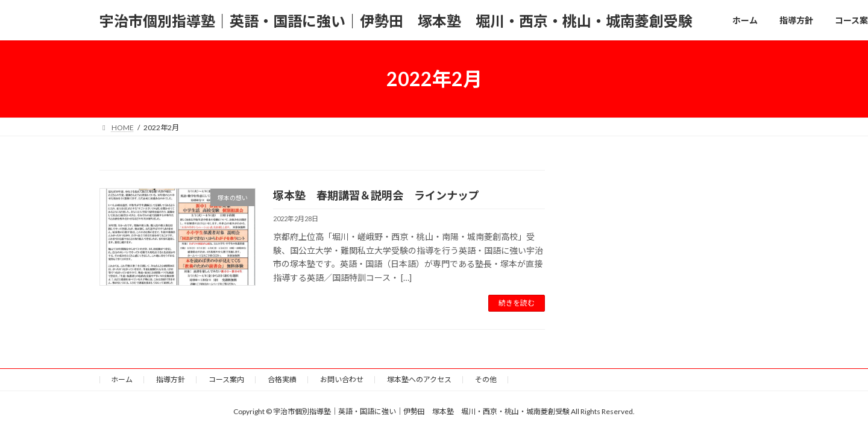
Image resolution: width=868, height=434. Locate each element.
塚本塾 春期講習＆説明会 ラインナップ (376, 195)
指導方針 (171, 379)
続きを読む (517, 303)
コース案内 (226, 379)
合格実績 (282, 379)
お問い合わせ (342, 379)
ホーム (122, 379)
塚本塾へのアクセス (419, 379)
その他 (486, 379)
